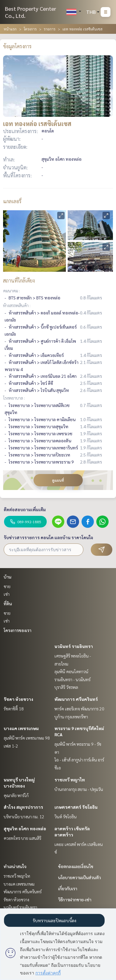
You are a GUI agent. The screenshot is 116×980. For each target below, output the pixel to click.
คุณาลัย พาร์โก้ (16, 795)
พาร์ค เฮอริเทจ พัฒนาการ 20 (79, 709)
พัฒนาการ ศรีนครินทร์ (76, 699)
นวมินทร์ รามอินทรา (74, 646)
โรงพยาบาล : (14, 398)
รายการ (50, 29)
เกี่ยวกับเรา (68, 888)
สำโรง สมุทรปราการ (23, 807)
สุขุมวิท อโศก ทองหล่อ (25, 828)
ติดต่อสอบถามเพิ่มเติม (25, 509)
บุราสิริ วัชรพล (66, 687)
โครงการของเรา (18, 630)
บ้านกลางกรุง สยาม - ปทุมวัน (79, 789)
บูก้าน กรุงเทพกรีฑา (71, 717)
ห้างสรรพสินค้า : (17, 305)
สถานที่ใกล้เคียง (19, 281)
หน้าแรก (10, 29)
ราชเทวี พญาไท (70, 780)
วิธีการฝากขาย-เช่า (75, 899)
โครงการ (30, 29)
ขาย (7, 586)
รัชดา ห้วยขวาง (18, 699)
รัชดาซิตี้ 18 (14, 709)
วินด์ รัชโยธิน (66, 816)
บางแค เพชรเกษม (21, 728)
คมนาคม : (12, 290)
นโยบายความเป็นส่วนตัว (80, 877)
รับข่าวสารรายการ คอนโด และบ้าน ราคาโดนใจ (48, 537)
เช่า (7, 594)
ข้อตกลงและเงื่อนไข (76, 866)
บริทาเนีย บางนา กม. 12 (24, 816)
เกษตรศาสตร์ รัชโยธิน (76, 807)
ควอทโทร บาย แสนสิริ (22, 838)
